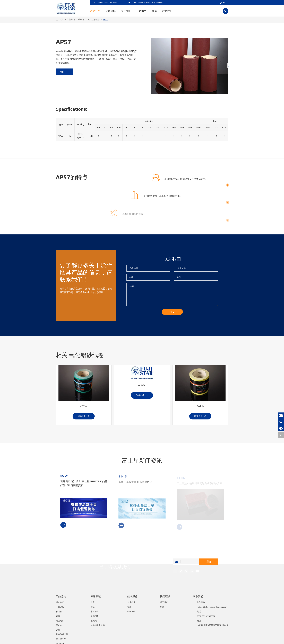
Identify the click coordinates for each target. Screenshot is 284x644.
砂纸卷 (81, 20)
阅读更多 (84, 419)
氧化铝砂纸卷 (94, 20)
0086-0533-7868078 (106, 3)
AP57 (105, 20)
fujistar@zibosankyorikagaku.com (146, 3)
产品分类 (95, 13)
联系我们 (167, 13)
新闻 (154, 13)
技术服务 (142, 13)
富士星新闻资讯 (142, 463)
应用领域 (111, 13)
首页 (61, 20)
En (223, 3)
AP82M (142, 387)
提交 (209, 564)
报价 (65, 72)
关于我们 (126, 13)
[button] (229, 66)
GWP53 (84, 408)
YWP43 (200, 408)
